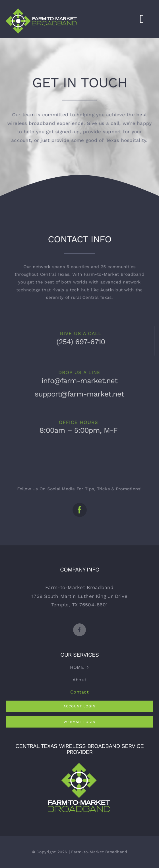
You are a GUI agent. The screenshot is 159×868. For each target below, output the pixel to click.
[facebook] (79, 506)
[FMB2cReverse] (80, 763)
